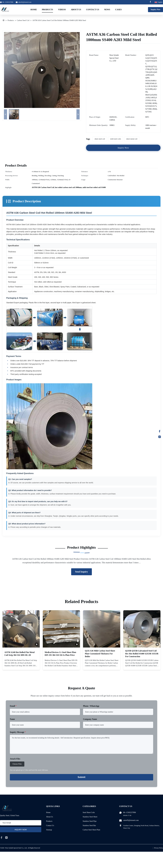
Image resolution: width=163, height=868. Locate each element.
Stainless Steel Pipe (90, 821)
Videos (62, 10)
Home (34, 10)
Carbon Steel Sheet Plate (91, 830)
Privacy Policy (159, 848)
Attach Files (15, 759)
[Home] (4, 20)
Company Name (90, 719)
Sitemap (49, 830)
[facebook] (2, 838)
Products (47, 10)
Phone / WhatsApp (91, 706)
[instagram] (6, 838)
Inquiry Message (18, 732)
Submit (82, 777)
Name (12, 719)
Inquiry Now (155, 10)
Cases (118, 10)
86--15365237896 (130, 812)
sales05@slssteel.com (25, 2)
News (107, 10)
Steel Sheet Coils (89, 812)
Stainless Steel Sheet (90, 817)
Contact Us (93, 10)
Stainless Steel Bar (89, 825)
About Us (76, 10)
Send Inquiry (82, 572)
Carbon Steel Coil (23, 20)
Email (13, 706)
